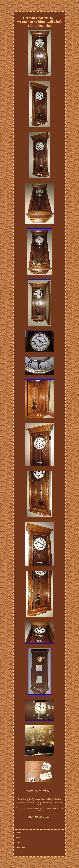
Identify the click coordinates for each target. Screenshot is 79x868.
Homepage (19, 832)
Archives (18, 837)
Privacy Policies (20, 847)
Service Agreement (21, 852)
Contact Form (20, 842)
